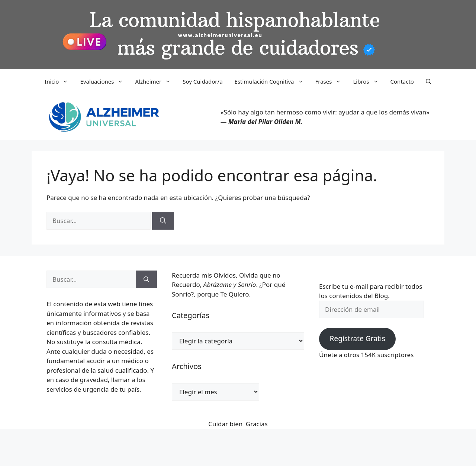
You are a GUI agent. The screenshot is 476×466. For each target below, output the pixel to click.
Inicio (59, 81)
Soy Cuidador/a (202, 81)
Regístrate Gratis (357, 339)
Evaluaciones (104, 81)
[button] (429, 81)
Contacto (402, 81)
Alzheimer (156, 81)
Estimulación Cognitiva (272, 81)
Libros (369, 81)
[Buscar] (163, 221)
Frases (331, 81)
